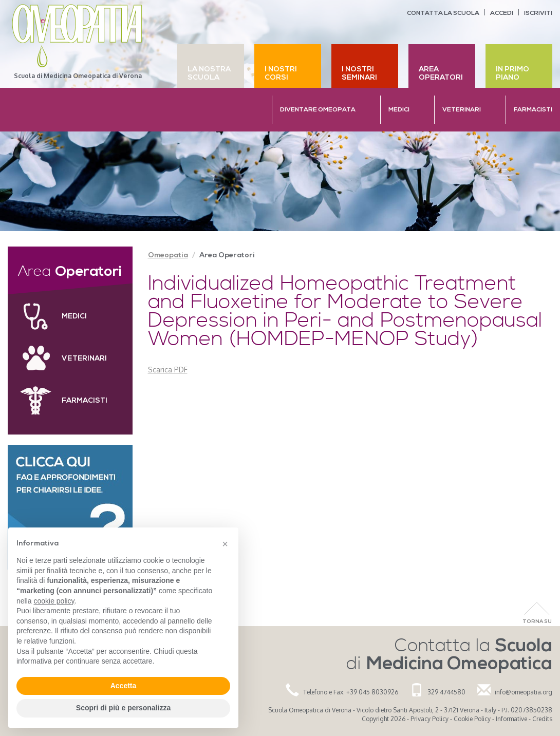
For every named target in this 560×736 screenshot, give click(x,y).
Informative (511, 719)
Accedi (502, 13)
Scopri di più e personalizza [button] (123, 708)
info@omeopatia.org (524, 692)
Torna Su (537, 622)
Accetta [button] (124, 686)
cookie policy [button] (54, 601)
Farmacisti (85, 401)
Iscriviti (538, 13)
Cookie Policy (472, 719)
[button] (225, 544)
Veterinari (84, 359)
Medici (74, 317)
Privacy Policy (430, 719)
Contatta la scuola (443, 13)
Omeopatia (168, 256)
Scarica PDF (168, 370)
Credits (542, 719)
